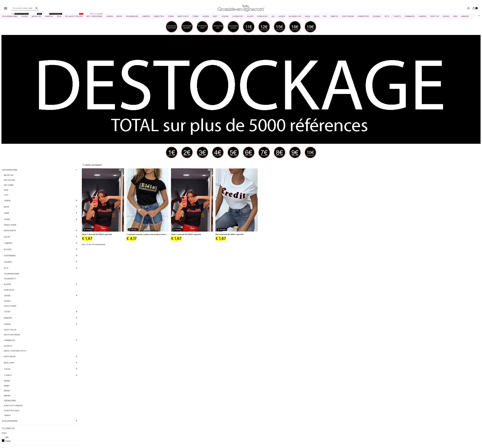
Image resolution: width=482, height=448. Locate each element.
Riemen (7, 381)
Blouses (8, 250)
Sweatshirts (10, 231)
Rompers (8, 318)
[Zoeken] (25, 8)
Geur (6, 190)
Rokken (7, 324)
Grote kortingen (12, 335)
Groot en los (10, 330)
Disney (7, 386)
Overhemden (10, 256)
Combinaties (9, 341)
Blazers (7, 285)
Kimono (7, 396)
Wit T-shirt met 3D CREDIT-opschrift (229, 235)
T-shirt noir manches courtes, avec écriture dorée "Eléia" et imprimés (153, 235)
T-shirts (8, 376)
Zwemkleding (10, 401)
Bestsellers (9, 180)
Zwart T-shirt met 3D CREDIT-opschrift (97, 235)
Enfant (7, 391)
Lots (6, 195)
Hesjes (7, 237)
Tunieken (8, 243)
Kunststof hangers (13, 406)
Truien (7, 220)
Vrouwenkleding (10, 170)
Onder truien (10, 225)
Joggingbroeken (11, 274)
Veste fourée (10, 306)
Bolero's (8, 346)
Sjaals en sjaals (12, 411)
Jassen (7, 296)
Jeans (7, 213)
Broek (7, 207)
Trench (7, 416)
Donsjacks (9, 290)
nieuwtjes (9, 175)
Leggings (8, 262)
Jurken (7, 201)
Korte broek (10, 357)
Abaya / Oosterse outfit (15, 351)
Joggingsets (10, 279)
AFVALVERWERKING (10, 421)
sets (6, 268)
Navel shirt (9, 363)
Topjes (7, 312)
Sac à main (9, 185)
